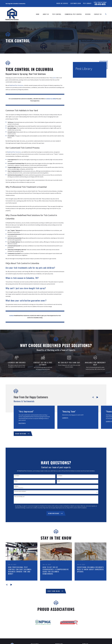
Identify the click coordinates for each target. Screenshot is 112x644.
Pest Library (87, 3)
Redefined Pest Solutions (16, 85)
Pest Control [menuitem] (57, 14)
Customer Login (76, 3)
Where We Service (62, 3)
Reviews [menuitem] (88, 14)
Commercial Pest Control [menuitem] (73, 14)
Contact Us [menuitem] (98, 14)
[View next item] (97, 397)
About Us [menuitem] (46, 14)
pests (54, 78)
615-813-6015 (100, 4)
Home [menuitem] (38, 14)
